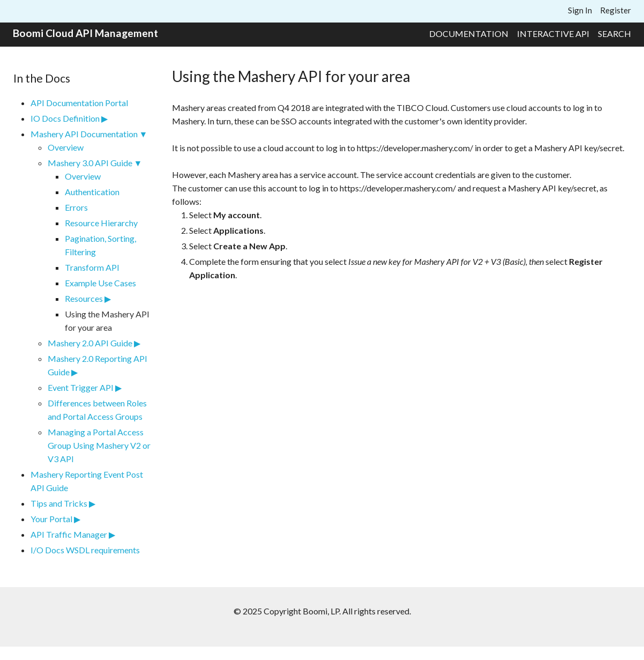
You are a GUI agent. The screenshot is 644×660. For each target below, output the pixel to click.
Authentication (92, 192)
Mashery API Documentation (84, 134)
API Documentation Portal (79, 103)
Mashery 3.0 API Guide (90, 163)
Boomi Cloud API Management (85, 33)
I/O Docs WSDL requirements (85, 550)
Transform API (92, 267)
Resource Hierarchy (101, 223)
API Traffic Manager (69, 534)
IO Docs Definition (65, 118)
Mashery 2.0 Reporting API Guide (98, 365)
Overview (66, 147)
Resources (84, 298)
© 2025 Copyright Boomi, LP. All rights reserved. (322, 611)
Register (616, 10)
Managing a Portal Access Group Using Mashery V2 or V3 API (99, 445)
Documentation (469, 34)
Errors (76, 207)
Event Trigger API (81, 387)
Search (615, 34)
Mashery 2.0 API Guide (90, 343)
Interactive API (553, 34)
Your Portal (51, 519)
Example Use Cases (100, 283)
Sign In (580, 10)
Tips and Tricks (59, 503)
